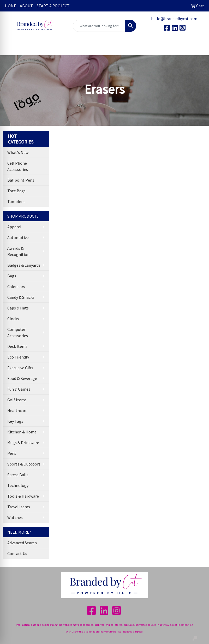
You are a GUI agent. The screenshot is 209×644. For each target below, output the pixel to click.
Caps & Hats (18, 308)
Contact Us (17, 553)
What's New (18, 152)
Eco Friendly (18, 357)
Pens (12, 453)
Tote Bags (16, 191)
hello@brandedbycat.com (174, 19)
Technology (18, 485)
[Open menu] (199, 48)
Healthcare (17, 410)
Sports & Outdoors (24, 464)
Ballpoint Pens (21, 180)
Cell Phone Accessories (18, 166)
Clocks (13, 319)
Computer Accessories (18, 332)
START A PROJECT (53, 6)
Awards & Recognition (18, 251)
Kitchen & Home (22, 432)
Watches (15, 517)
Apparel (14, 227)
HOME (11, 6)
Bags (12, 276)
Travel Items (19, 507)
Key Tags (15, 421)
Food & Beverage (22, 378)
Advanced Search (22, 543)
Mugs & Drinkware (23, 443)
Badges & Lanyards (24, 265)
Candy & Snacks (21, 297)
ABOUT (26, 6)
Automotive (18, 237)
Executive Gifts (20, 368)
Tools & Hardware (23, 496)
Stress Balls (18, 475)
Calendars (16, 287)
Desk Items (17, 346)
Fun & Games (19, 389)
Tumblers (16, 201)
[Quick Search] (99, 26)
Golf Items (17, 400)
